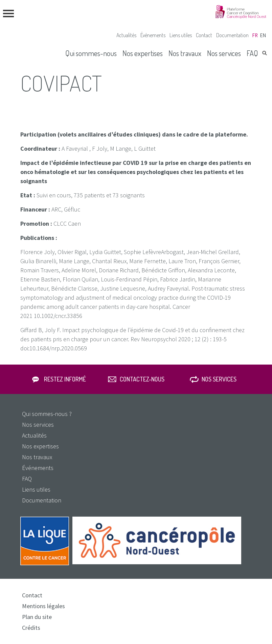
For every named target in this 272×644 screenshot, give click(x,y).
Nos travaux (185, 53)
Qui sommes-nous (91, 53)
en (263, 35)
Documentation (232, 35)
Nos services (224, 53)
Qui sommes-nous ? (47, 414)
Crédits (31, 628)
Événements (153, 35)
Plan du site (37, 617)
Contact (204, 35)
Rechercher (265, 53)
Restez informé (65, 379)
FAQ (252, 53)
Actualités (126, 35)
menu (8, 14)
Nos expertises (143, 53)
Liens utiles (181, 35)
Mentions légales (43, 606)
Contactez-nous (142, 379)
